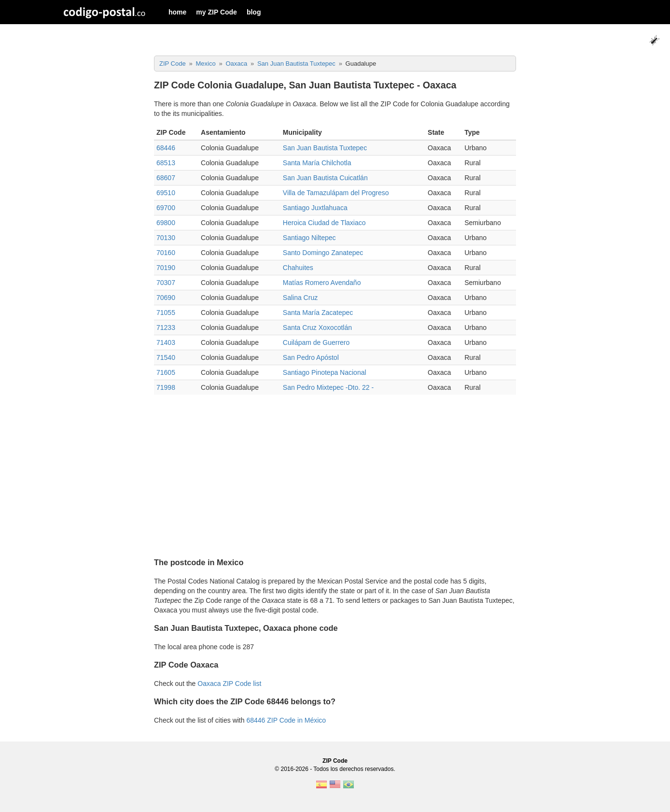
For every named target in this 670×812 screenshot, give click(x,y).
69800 (166, 223)
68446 (166, 148)
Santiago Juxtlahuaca (315, 208)
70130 (166, 238)
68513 (166, 163)
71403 (166, 342)
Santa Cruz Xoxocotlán (317, 328)
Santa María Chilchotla (317, 163)
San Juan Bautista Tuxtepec (325, 148)
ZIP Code (335, 761)
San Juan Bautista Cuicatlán (325, 178)
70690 (166, 298)
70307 (166, 283)
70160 (166, 253)
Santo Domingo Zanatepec (323, 253)
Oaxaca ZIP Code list (229, 684)
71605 (166, 372)
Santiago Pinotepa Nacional (325, 372)
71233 (166, 328)
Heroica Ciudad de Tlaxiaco (324, 223)
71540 (166, 357)
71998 (166, 387)
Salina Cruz (300, 298)
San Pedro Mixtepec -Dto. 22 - (328, 387)
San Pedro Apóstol (311, 357)
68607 (166, 178)
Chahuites (298, 268)
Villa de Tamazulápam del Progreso (336, 193)
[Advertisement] (335, 472)
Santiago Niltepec (309, 238)
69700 (166, 208)
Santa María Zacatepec (318, 313)
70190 (166, 268)
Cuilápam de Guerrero (316, 342)
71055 (166, 313)
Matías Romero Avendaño (322, 283)
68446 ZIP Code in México (286, 720)
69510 (166, 193)
